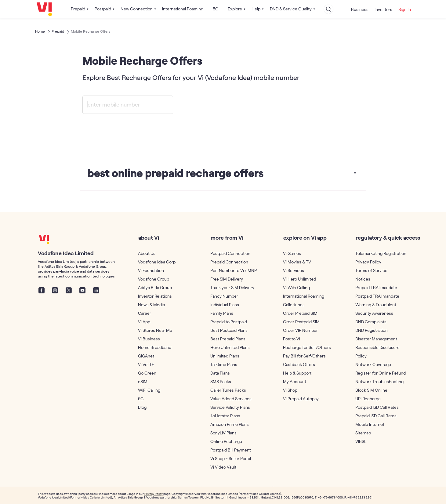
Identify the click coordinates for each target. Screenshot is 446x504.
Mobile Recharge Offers (91, 31)
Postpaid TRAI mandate (377, 296)
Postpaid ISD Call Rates (377, 407)
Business (360, 9)
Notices (363, 279)
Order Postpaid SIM (301, 322)
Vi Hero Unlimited (299, 279)
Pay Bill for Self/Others (304, 356)
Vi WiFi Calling (296, 287)
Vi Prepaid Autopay (301, 399)
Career (145, 313)
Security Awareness (374, 313)
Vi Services (294, 270)
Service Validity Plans (230, 407)
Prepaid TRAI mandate (376, 287)
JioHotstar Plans (225, 416)
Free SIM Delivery (227, 279)
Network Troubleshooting (379, 381)
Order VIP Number (300, 330)
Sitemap (363, 433)
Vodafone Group (154, 279)
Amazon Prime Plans (230, 424)
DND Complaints (371, 322)
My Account (295, 381)
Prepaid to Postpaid (229, 322)
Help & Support (297, 373)
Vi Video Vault (223, 467)
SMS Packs (221, 381)
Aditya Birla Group (155, 287)
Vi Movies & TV (297, 262)
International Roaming (183, 9)
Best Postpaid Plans (229, 330)
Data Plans (220, 373)
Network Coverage (373, 364)
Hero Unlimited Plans (230, 347)
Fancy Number (224, 296)
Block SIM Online (371, 390)
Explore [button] (235, 9)
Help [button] (256, 9)
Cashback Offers (299, 364)
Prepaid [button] (78, 9)
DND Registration (372, 330)
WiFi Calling (149, 390)
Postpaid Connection (230, 253)
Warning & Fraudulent (376, 305)
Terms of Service (371, 270)
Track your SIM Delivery (232, 287)
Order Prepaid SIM (300, 313)
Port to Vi (292, 339)
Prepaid (58, 31)
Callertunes (294, 305)
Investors (383, 9)
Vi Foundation (151, 270)
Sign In (405, 9)
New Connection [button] (137, 9)
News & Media (151, 305)
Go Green (147, 373)
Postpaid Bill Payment (231, 450)
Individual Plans (225, 305)
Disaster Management (376, 339)
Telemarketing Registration (381, 253)
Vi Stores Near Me (155, 330)
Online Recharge (226, 441)
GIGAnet (146, 356)
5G (216, 9)
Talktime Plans (224, 364)
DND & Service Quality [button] (291, 9)
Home (40, 31)
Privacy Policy (368, 262)
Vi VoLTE (146, 364)
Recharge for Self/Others (307, 347)
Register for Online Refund (381, 373)
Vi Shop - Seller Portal (231, 458)
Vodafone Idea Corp (157, 262)
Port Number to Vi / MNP (234, 270)
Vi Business (149, 339)
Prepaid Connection (229, 262)
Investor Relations (155, 296)
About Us (147, 253)
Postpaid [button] (103, 9)
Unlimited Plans (225, 356)
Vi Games (292, 253)
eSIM (143, 381)
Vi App (144, 322)
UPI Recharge (368, 399)
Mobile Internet (370, 424)
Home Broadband (155, 347)
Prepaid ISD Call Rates (376, 416)
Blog (142, 407)
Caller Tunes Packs (228, 390)
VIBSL (361, 441)
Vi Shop (290, 390)
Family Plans (222, 313)
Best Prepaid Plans (228, 339)
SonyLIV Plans (223, 433)
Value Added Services (231, 399)
